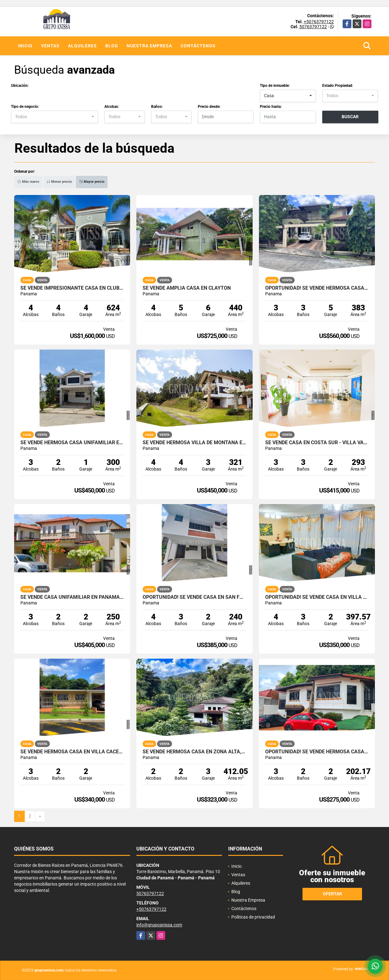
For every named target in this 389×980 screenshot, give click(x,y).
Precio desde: (209, 107)
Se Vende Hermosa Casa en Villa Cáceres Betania (72, 752)
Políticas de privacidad (253, 917)
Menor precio (59, 182)
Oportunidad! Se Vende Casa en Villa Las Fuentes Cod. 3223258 (317, 597)
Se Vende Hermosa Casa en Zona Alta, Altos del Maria (194, 752)
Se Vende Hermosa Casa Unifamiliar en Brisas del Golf (72, 443)
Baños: (157, 107)
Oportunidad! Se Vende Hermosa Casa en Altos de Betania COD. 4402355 (317, 752)
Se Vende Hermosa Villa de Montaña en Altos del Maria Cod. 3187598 (194, 443)
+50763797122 (319, 22)
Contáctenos (198, 46)
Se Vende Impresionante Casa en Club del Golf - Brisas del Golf (72, 288)
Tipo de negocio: (25, 107)
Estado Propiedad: (338, 86)
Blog (112, 46)
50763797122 (313, 27)
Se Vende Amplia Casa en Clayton (187, 288)
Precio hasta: (271, 107)
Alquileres (82, 46)
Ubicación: (20, 86)
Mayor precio (92, 182)
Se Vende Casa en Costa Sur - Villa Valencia (317, 443)
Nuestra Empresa (149, 46)
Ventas (50, 46)
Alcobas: (112, 107)
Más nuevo (28, 182)
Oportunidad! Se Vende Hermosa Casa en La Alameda (317, 288)
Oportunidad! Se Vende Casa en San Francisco (194, 597)
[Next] (40, 816)
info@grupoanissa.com (159, 925)
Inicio (25, 46)
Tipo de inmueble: (275, 86)
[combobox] (288, 96)
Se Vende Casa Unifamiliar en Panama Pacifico (72, 597)
